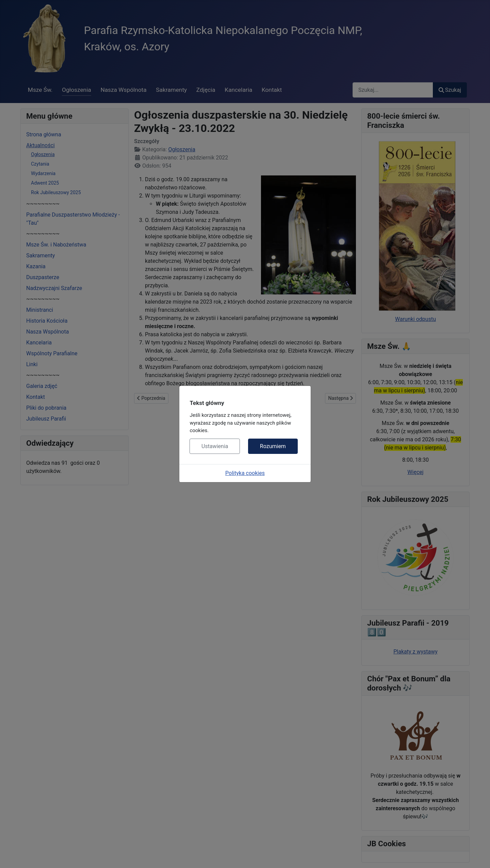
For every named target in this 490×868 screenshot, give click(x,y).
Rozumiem (273, 446)
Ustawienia (215, 446)
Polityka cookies (245, 473)
